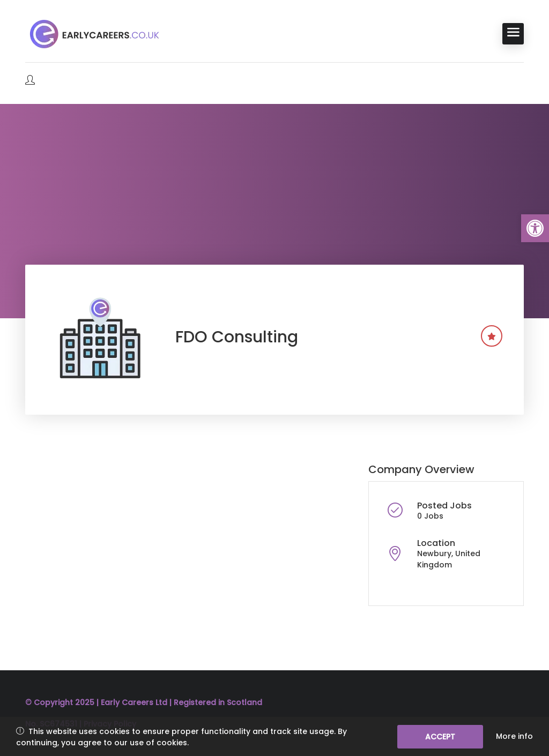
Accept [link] (440, 737)
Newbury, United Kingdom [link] (449, 559)
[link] (535, 228)
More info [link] (514, 736)
